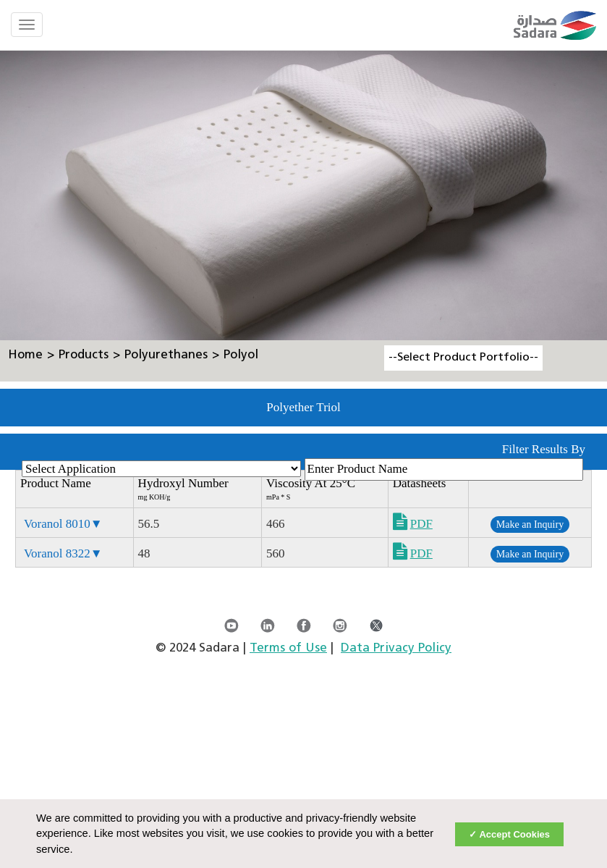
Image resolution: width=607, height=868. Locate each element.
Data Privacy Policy (396, 648)
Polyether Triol (303, 407)
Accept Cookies (514, 834)
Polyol (241, 355)
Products (84, 355)
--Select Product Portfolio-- (463, 358)
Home (25, 355)
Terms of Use (288, 648)
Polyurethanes (166, 355)
